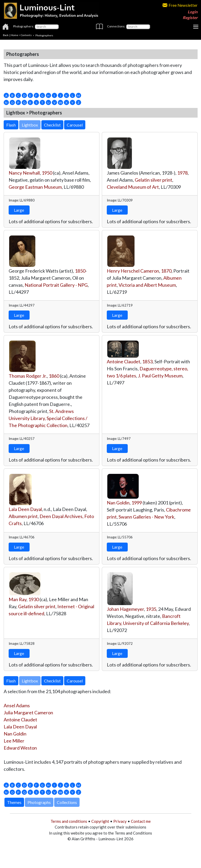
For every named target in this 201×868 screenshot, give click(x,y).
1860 (54, 376)
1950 (47, 173)
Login (193, 12)
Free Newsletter (180, 5)
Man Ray (18, 599)
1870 (166, 271)
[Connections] (138, 27)
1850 (80, 271)
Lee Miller (14, 741)
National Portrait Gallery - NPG (56, 285)
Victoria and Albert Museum (147, 285)
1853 (147, 361)
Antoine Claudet (124, 361)
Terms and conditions (69, 821)
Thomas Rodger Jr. (28, 376)
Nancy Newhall (24, 173)
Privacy (120, 821)
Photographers (44, 35)
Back (6, 35)
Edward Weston (20, 748)
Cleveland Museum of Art (133, 187)
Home (14, 35)
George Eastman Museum (35, 187)
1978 (182, 173)
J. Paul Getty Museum (160, 376)
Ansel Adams (17, 705)
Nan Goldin (118, 503)
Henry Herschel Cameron (133, 271)
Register (190, 18)
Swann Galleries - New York (146, 517)
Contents (26, 35)
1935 (151, 609)
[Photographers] (47, 27)
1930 (33, 599)
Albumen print (23, 516)
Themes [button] (14, 802)
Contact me (141, 821)
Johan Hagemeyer (125, 609)
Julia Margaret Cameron (28, 712)
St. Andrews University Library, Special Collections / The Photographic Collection (48, 418)
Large (19, 210)
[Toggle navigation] (196, 27)
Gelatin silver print (153, 180)
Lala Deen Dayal (25, 509)
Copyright (100, 821)
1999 (137, 503)
